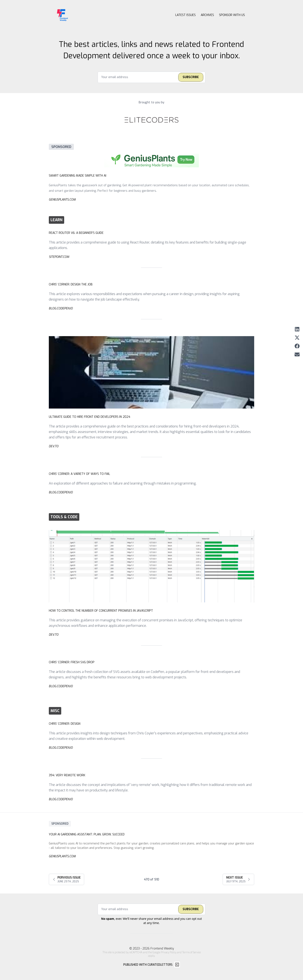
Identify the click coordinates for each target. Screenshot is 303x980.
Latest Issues (185, 15)
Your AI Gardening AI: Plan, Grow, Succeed (87, 834)
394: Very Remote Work (67, 775)
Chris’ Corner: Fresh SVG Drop (72, 662)
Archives (207, 15)
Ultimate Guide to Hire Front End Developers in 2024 (90, 417)
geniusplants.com (62, 200)
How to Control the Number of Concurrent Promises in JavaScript (101, 611)
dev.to (54, 446)
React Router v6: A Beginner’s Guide (76, 233)
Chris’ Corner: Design (65, 724)
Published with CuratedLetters (148, 965)
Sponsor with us (232, 15)
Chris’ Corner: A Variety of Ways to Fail (79, 474)
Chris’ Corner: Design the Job (71, 284)
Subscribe (191, 77)
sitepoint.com (59, 257)
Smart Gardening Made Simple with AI (78, 176)
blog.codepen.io (61, 308)
